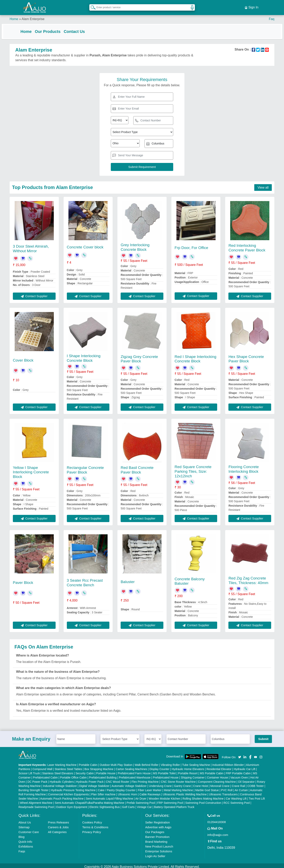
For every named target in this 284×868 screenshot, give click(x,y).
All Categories (57, 830)
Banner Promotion (157, 835)
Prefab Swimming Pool (141, 801)
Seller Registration (157, 820)
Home (14, 16)
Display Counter (159, 767)
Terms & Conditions (95, 825)
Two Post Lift (257, 796)
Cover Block (23, 358)
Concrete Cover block (85, 245)
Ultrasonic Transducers (223, 792)
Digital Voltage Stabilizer (94, 784)
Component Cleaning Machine (217, 780)
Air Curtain (241, 788)
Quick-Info (25, 839)
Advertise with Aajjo (158, 825)
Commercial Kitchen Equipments (69, 792)
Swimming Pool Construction (203, 801)
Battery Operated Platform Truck (174, 805)
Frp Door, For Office (191, 246)
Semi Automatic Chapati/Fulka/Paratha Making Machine (90, 801)
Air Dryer (141, 796)
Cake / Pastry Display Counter (117, 788)
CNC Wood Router (117, 780)
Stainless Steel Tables (68, 767)
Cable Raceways (150, 792)
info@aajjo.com (218, 833)
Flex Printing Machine (145, 780)
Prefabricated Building (103, 775)
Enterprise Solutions (159, 849)
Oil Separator (246, 780)
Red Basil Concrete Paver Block (137, 468)
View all (263, 185)
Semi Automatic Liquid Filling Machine (110, 796)
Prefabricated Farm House (134, 771)
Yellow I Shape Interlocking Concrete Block (31, 470)
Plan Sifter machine (103, 792)
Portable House (106, 771)
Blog (21, 835)
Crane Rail (238, 784)
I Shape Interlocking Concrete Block (84, 356)
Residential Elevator (219, 767)
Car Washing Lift (236, 796)
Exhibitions (26, 844)
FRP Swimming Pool (170, 801)
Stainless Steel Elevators (58, 771)
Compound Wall (42, 767)
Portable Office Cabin (73, 775)
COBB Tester (255, 784)
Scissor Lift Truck (29, 771)
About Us (25, 820)
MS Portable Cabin (212, 771)
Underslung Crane (160, 784)
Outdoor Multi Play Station (116, 763)
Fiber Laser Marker (150, 788)
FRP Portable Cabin (238, 771)
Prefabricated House (166, 775)
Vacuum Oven (239, 775)
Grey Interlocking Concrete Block (135, 245)
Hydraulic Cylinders (62, 780)
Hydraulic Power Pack (90, 780)
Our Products (56, 28)
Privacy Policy (92, 830)
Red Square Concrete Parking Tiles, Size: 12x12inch (193, 469)
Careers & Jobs (58, 825)
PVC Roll (227, 788)
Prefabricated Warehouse (135, 775)
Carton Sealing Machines (131, 767)
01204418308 (217, 820)
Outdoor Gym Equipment (72, 805)
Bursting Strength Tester (34, 788)
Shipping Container (193, 775)
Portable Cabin (88, 763)
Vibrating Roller (170, 763)
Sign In (251, 6)
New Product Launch (159, 844)
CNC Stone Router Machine (178, 780)
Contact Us (82, 28)
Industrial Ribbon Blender (228, 763)
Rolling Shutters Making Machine (203, 796)
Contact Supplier (34, 294)
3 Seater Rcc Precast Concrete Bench (85, 580)
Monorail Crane (220, 784)
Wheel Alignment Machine (36, 801)
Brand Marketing (156, 839)
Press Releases (59, 820)
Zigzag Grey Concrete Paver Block (139, 357)
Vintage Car (144, 805)
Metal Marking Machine (178, 788)
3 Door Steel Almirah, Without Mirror (31, 246)
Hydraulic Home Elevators (188, 767)
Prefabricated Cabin (45, 775)
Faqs (22, 849)
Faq (272, 16)
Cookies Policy (92, 820)
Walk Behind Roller (147, 763)
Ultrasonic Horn (127, 792)
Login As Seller (155, 854)
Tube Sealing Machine (196, 763)
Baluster (128, 580)
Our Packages (155, 830)
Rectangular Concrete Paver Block (85, 468)
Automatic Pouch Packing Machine (62, 796)
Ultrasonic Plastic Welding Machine (185, 792)
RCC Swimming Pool (237, 801)
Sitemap (24, 825)
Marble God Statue (207, 788)
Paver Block (23, 580)
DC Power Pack (37, 780)
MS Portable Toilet (164, 771)
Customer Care (29, 830)
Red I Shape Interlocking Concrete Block (195, 357)
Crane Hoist (201, 784)
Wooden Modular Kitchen (164, 796)
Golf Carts (128, 805)
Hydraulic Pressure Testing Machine (73, 788)
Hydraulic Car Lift (245, 767)
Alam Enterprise (33, 16)
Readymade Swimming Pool (36, 805)
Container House (217, 775)
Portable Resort (188, 771)
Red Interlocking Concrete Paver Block (247, 246)
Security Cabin (85, 771)
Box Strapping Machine (99, 767)
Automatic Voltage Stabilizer (129, 784)
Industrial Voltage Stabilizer (60, 784)
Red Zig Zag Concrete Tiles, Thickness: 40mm (248, 578)
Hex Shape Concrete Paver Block (246, 357)
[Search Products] (91, 6)
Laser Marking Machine (62, 763)
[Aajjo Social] (240, 755)
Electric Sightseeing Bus (105, 805)
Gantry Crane (182, 784)
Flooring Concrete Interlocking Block (244, 467)
